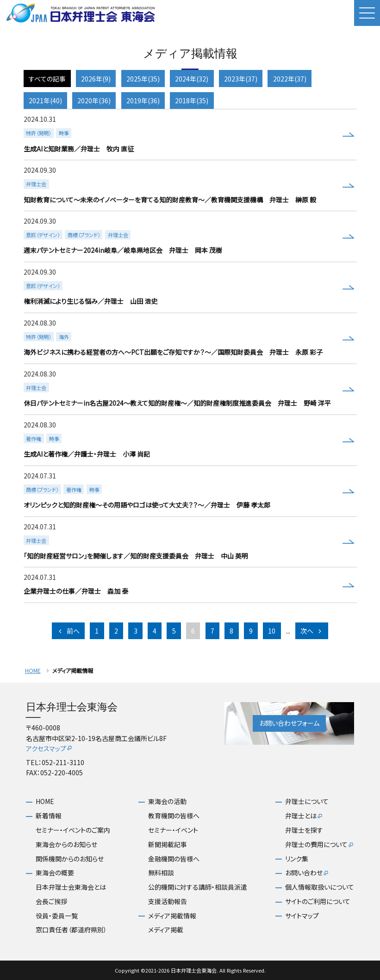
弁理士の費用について (320, 845)
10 (272, 631)
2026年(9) (96, 79)
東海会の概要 (55, 873)
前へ (68, 631)
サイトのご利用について (318, 901)
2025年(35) (143, 79)
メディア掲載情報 (172, 916)
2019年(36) (143, 101)
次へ (312, 631)
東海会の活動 (167, 801)
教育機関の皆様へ (174, 816)
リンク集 (297, 859)
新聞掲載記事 (168, 845)
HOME (33, 671)
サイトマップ (302, 916)
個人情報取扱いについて (320, 887)
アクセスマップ (49, 748)
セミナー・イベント (173, 830)
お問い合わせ (307, 873)
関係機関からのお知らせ (70, 859)
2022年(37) (290, 79)
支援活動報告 (168, 901)
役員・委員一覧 (57, 916)
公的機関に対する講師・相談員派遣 (198, 887)
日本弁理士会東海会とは (71, 887)
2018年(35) (192, 101)
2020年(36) (94, 101)
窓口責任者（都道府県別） (71, 930)
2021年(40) (45, 101)
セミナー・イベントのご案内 (73, 830)
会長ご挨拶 (51, 901)
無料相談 (161, 873)
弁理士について (307, 801)
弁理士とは (304, 816)
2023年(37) (241, 79)
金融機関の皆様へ (174, 859)
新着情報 (49, 816)
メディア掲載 (166, 930)
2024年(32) (192, 79)
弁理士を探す (304, 830)
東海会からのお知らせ (66, 845)
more (189, 135)
